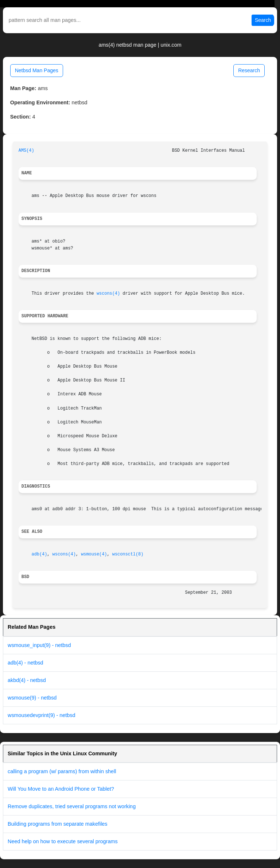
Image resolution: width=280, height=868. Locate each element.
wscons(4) (108, 294)
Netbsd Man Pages (37, 70)
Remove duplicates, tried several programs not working (72, 806)
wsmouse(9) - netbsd (32, 698)
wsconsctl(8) (128, 554)
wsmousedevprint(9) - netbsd (42, 715)
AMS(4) (26, 151)
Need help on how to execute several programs (63, 841)
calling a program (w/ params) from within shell (62, 771)
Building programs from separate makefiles (58, 824)
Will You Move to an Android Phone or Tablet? (61, 789)
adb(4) (40, 554)
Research (249, 70)
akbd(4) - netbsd (27, 680)
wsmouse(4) (94, 554)
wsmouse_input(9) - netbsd (39, 645)
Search (263, 20)
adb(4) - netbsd (26, 663)
